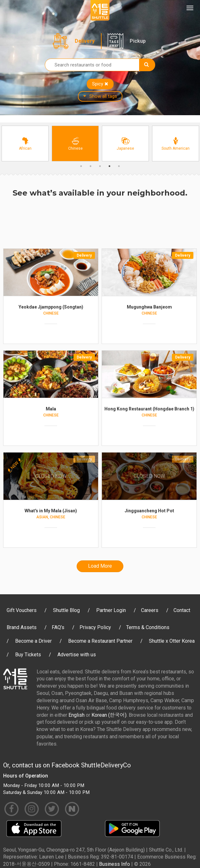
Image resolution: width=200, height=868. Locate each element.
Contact (182, 610)
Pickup (138, 41)
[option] (25, 144)
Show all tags (100, 96)
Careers (150, 610)
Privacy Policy (95, 627)
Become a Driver (33, 641)
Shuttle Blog (66, 610)
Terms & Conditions (148, 627)
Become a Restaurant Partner (100, 641)
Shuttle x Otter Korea (172, 641)
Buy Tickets (28, 655)
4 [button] (109, 166)
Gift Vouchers (22, 610)
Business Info (115, 864)
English (76, 715)
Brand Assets (22, 627)
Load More (100, 566)
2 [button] (91, 166)
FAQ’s (58, 627)
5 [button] (119, 166)
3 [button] (100, 166)
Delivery (85, 41)
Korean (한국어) (109, 715)
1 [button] (81, 166)
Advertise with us (77, 655)
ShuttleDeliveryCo (106, 765)
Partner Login (111, 610)
